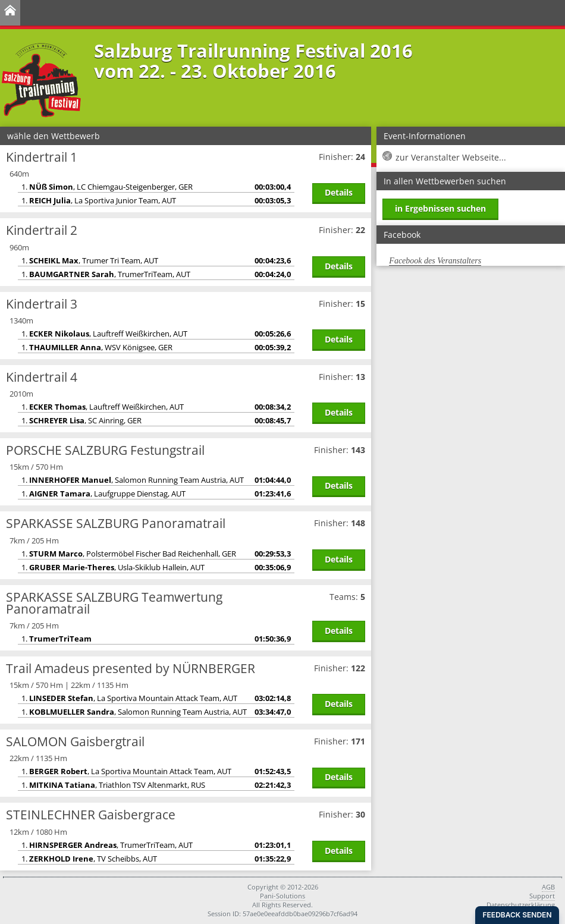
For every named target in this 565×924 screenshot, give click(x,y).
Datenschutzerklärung (521, 905)
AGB (548, 887)
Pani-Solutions (282, 896)
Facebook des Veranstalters (435, 261)
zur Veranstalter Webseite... (451, 157)
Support (542, 896)
